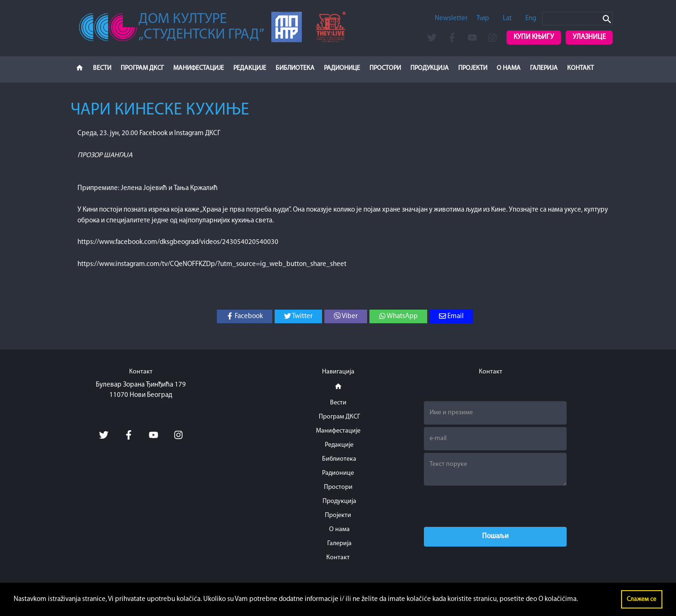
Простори (385, 68)
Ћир (483, 19)
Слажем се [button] (641, 599)
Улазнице (589, 37)
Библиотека (295, 68)
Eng (531, 19)
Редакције (250, 68)
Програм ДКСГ (142, 68)
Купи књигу (534, 37)
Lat (507, 19)
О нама (509, 68)
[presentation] (495, 506)
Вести (102, 68)
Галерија (544, 68)
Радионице (342, 68)
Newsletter (451, 19)
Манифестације (199, 68)
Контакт (580, 68)
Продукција (430, 68)
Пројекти (473, 68)
